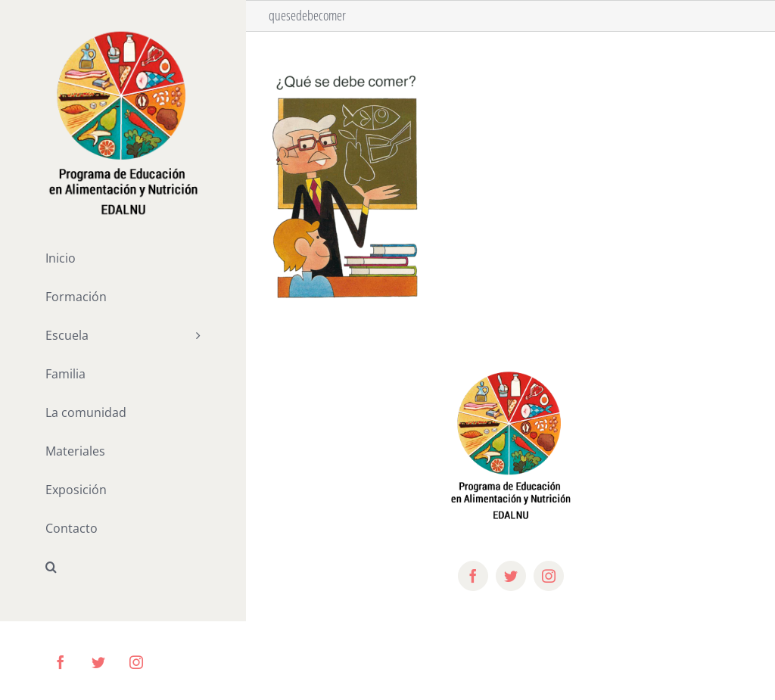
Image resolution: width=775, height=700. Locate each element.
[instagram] (549, 576)
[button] (123, 567)
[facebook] (473, 576)
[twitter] (511, 576)
